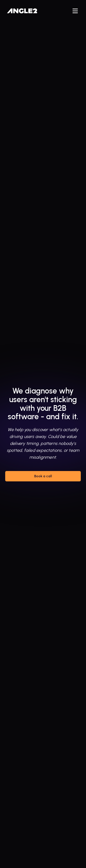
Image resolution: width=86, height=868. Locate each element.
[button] (75, 11)
